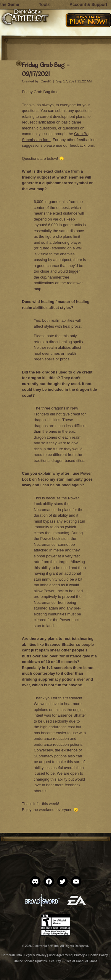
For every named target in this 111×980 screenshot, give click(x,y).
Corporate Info (12, 955)
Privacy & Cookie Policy (91, 955)
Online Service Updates (30, 961)
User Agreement (60, 955)
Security (55, 961)
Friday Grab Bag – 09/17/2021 (46, 69)
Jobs (94, 961)
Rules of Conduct (76, 961)
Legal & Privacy (35, 955)
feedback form (82, 145)
